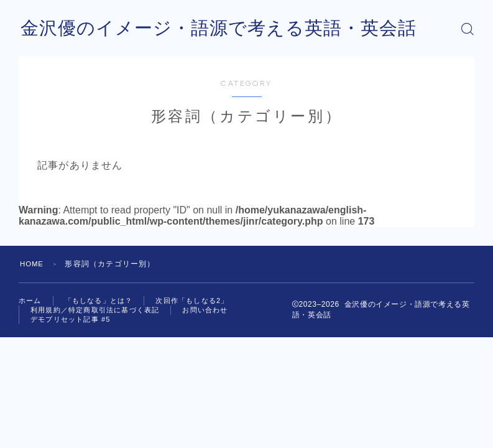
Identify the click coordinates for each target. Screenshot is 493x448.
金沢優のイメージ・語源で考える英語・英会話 (225, 29)
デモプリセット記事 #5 (71, 319)
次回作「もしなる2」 (192, 301)
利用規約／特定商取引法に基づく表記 (95, 310)
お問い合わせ (205, 310)
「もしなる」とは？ (99, 301)
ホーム (30, 301)
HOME (33, 264)
